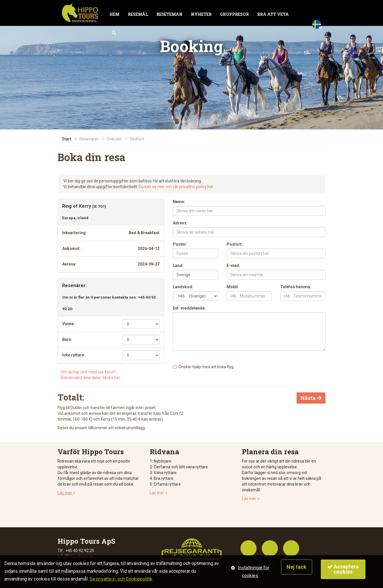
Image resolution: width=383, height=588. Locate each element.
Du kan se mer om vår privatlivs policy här (176, 187)
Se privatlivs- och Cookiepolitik (121, 579)
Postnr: (180, 244)
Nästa (311, 398)
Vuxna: (69, 324)
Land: (178, 266)
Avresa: (69, 264)
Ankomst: (71, 249)
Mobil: (233, 287)
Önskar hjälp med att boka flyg (206, 367)
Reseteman (169, 14)
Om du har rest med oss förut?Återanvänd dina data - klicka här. (91, 375)
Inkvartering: (74, 233)
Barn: (67, 339)
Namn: (179, 202)
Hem (114, 14)
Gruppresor (234, 14)
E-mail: (233, 266)
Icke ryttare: (74, 355)
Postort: (235, 244)
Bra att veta (273, 14)
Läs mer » (159, 493)
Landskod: (183, 287)
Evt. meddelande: (189, 308)
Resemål (138, 14)
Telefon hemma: (296, 287)
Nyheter (201, 14)
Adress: (180, 223)
